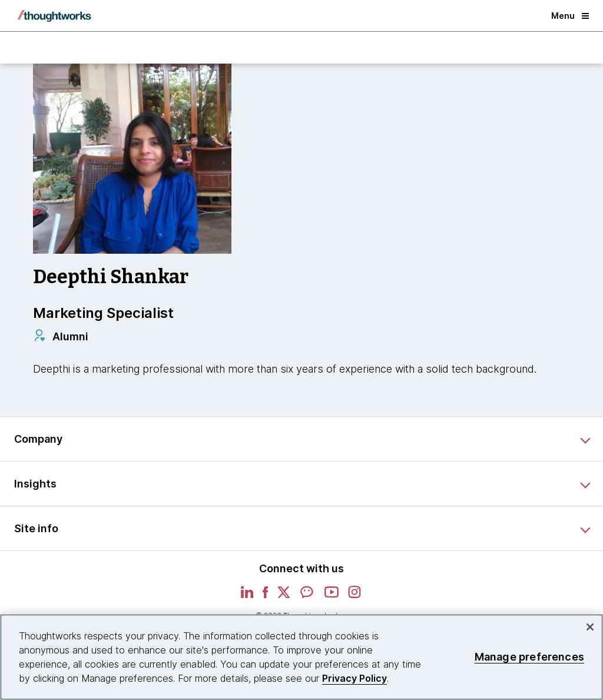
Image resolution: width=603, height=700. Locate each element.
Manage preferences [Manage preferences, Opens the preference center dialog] (529, 657)
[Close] (590, 627)
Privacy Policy (354, 678)
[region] (301, 657)
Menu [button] (570, 16)
